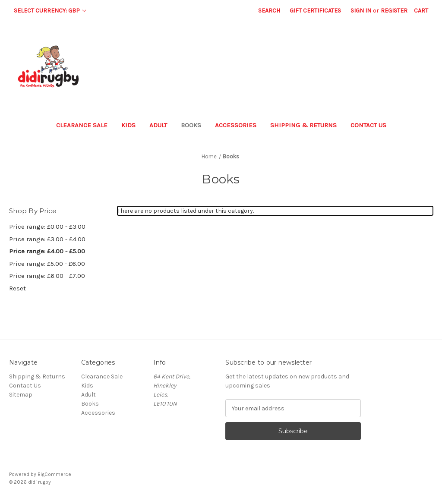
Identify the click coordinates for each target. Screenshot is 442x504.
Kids (128, 125)
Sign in (361, 11)
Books (191, 125)
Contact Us (368, 125)
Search (269, 11)
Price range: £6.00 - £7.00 (47, 276)
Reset (17, 288)
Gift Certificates (315, 11)
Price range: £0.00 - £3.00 (47, 227)
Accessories (236, 125)
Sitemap (21, 395)
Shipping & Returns (303, 125)
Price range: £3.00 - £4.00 (47, 239)
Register (394, 11)
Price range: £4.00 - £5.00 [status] (47, 251)
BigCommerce (54, 474)
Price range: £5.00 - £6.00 (47, 264)
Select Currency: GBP (50, 11)
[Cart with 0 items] (421, 11)
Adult (158, 125)
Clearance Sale (82, 125)
